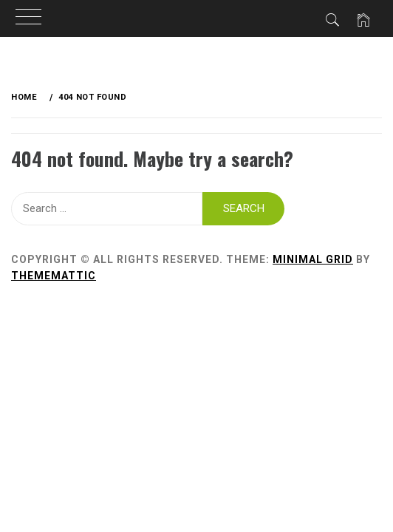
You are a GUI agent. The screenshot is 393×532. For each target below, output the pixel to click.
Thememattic (54, 276)
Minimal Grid (313, 259)
